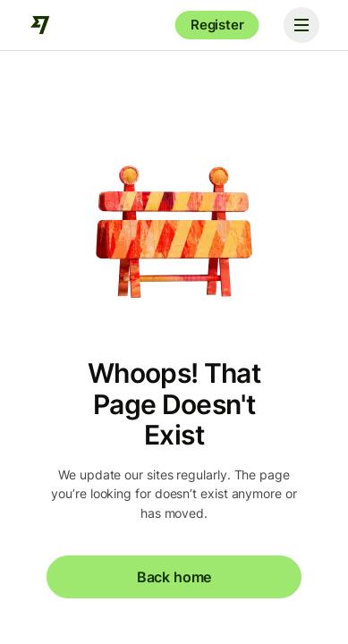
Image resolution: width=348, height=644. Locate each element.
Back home (174, 577)
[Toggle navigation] (301, 25)
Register (217, 25)
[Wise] (40, 25)
